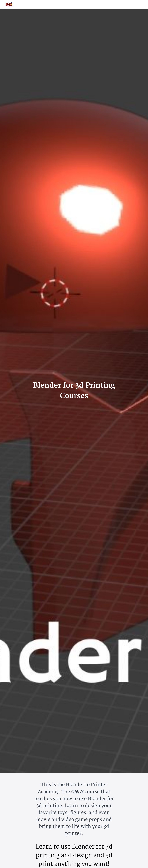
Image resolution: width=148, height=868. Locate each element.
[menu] (134, 4)
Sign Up (139, 4)
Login (130, 4)
